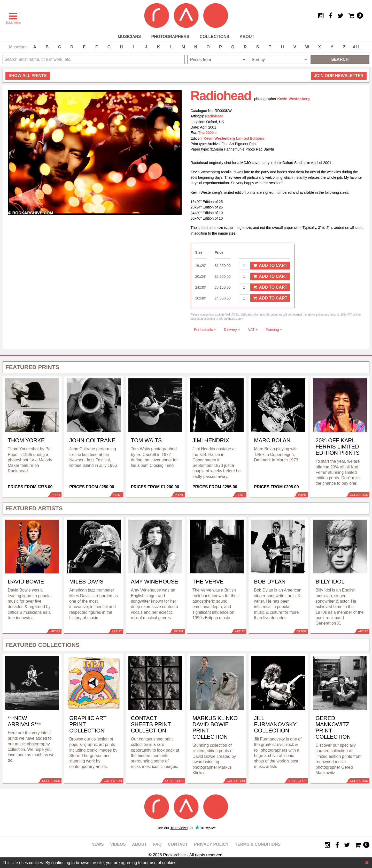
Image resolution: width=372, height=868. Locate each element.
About (247, 37)
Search (340, 59)
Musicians (129, 37)
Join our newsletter (339, 76)
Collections (215, 37)
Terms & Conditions (258, 844)
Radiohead (214, 116)
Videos (118, 844)
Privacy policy (211, 844)
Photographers (170, 37)
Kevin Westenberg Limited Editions (234, 138)
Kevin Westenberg (293, 99)
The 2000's (207, 133)
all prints (28, 76)
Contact (178, 844)
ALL (357, 47)
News (98, 844)
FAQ (157, 844)
